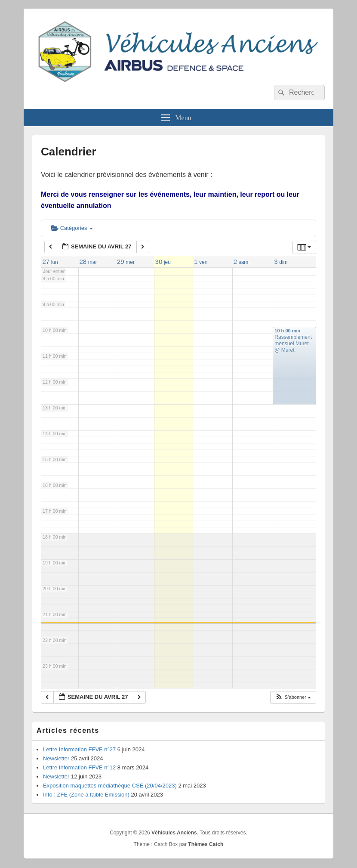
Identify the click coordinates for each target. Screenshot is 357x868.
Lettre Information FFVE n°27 (79, 749)
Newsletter (56, 758)
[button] (293, 697)
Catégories (72, 228)
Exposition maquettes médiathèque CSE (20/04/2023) (110, 786)
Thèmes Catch (206, 844)
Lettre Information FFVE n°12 (79, 767)
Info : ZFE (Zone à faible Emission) (86, 795)
